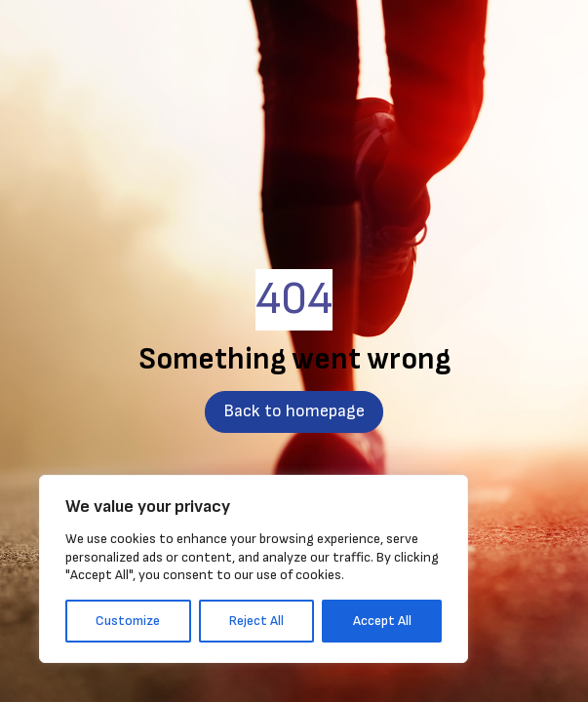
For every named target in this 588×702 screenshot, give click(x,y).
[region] (254, 569)
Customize (128, 621)
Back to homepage (294, 411)
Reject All (256, 621)
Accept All (382, 621)
